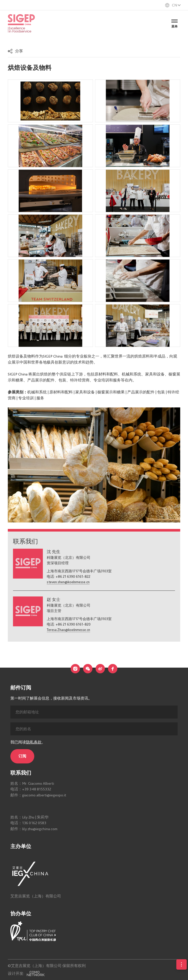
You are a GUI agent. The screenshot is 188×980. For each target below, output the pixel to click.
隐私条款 (34, 779)
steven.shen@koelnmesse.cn (68, 582)
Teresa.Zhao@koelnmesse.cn (68, 630)
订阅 (22, 794)
